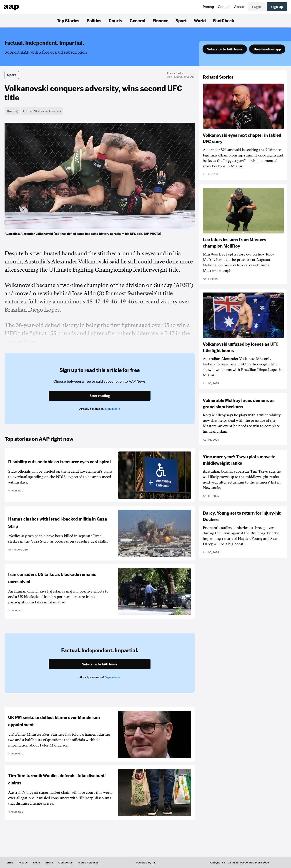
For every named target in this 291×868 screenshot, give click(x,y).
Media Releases (88, 863)
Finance (160, 20)
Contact (224, 7)
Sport (181, 20)
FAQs (36, 863)
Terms (9, 863)
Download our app (267, 49)
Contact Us (65, 863)
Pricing (208, 7)
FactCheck (224, 20)
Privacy (23, 863)
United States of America (42, 111)
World (200, 20)
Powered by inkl (146, 863)
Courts (115, 20)
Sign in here (113, 409)
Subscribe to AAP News (225, 49)
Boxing (12, 111)
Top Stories (68, 20)
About (239, 7)
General (137, 20)
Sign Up (277, 7)
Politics (94, 20)
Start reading (100, 396)
